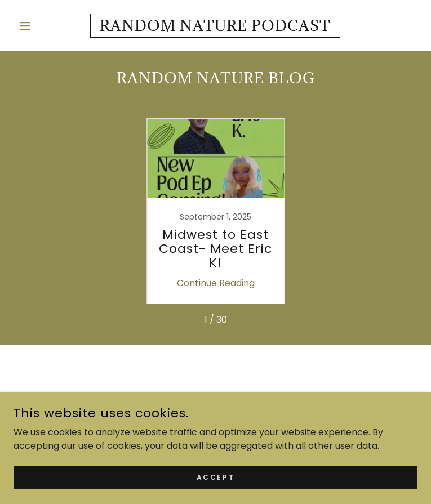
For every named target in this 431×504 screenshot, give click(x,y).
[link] (216, 26)
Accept (215, 477)
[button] (44, 26)
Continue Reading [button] (216, 283)
